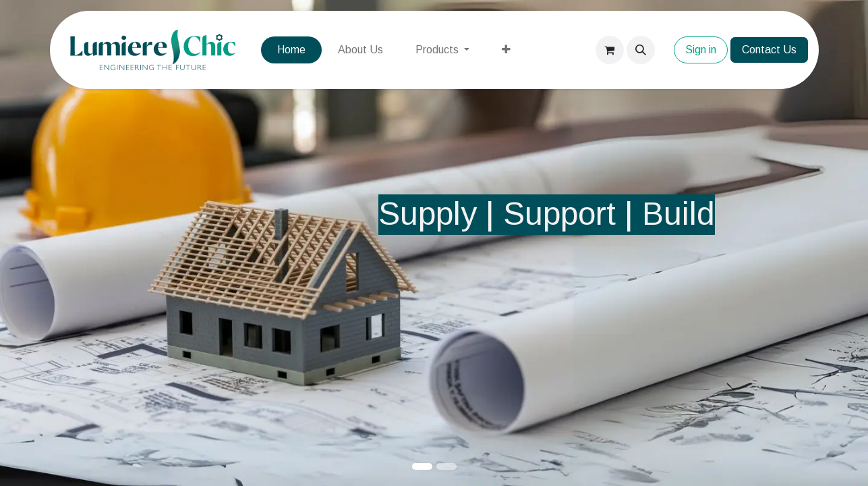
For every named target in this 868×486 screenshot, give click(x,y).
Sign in (701, 50)
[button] (641, 50)
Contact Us (769, 50)
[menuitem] (291, 50)
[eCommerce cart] (610, 50)
